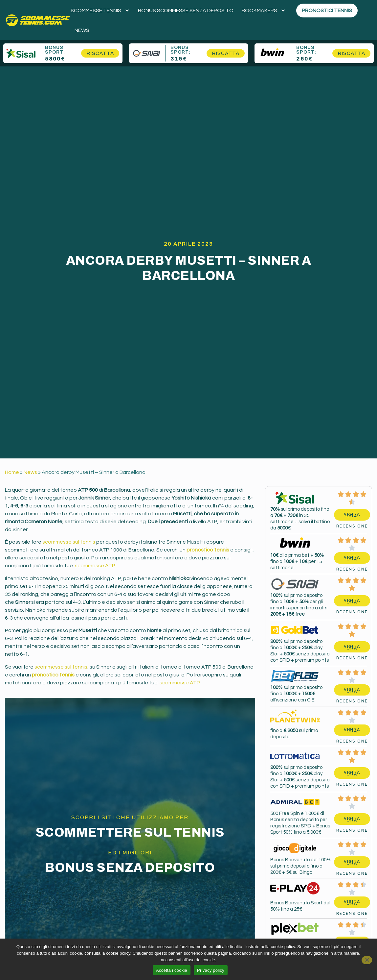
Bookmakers (264, 11)
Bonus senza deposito (130, 868)
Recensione (352, 526)
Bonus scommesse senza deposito (186, 11)
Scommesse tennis (100, 11)
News (82, 30)
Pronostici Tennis (327, 11)
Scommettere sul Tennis (130, 833)
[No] (367, 960)
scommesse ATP (95, 566)
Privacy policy (211, 970)
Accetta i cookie (172, 970)
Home (12, 472)
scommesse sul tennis (69, 542)
